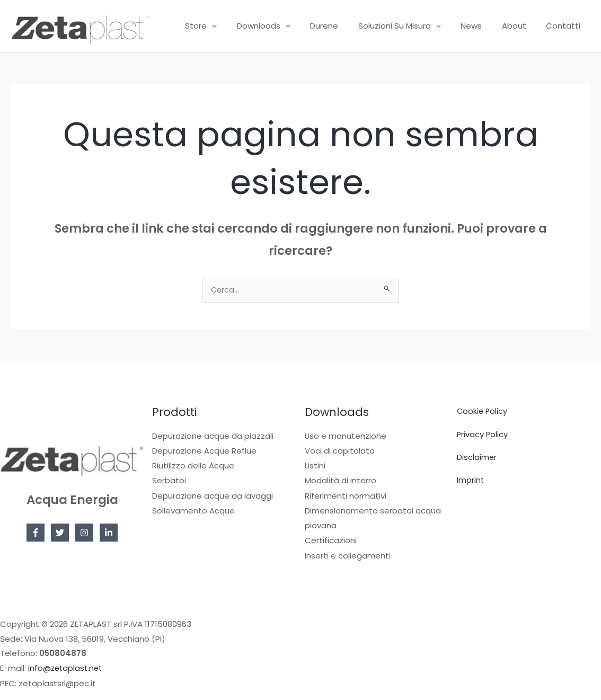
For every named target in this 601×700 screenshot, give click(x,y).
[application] (238, 26)
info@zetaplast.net (67, 667)
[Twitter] (60, 534)
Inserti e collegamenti (348, 555)
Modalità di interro (341, 481)
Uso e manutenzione (346, 437)
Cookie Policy (483, 412)
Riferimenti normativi (346, 496)
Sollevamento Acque (193, 511)
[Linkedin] (109, 534)
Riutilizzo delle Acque (193, 466)
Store (227, 26)
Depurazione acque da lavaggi (213, 496)
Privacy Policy (483, 435)
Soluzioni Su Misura (413, 26)
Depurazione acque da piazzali (213, 437)
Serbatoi (169, 481)
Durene (342, 26)
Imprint (471, 480)
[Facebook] (36, 534)
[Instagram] (84, 534)
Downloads (285, 26)
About (520, 26)
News (481, 26)
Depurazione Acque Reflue (204, 451)
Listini (315, 466)
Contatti (565, 26)
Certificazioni (331, 540)
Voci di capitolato (340, 451)
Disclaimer (477, 458)
